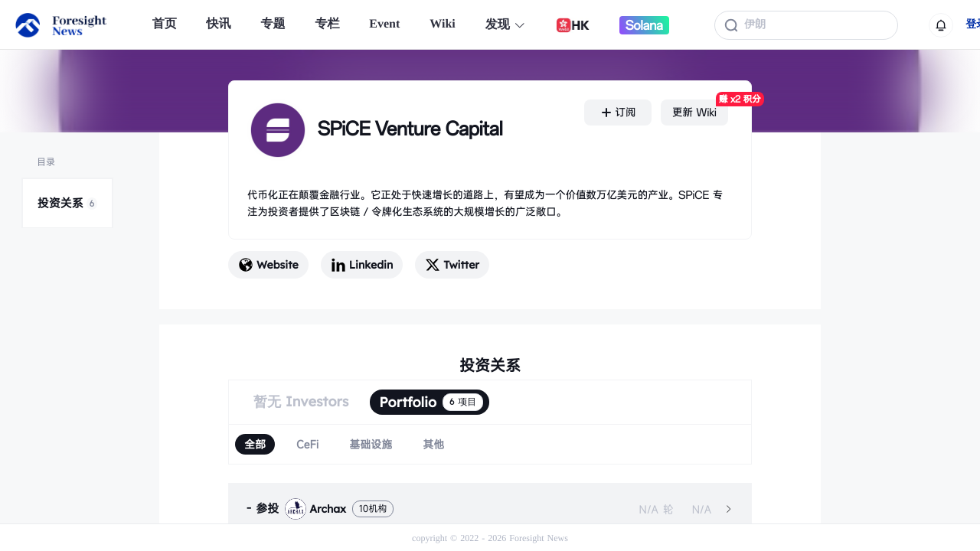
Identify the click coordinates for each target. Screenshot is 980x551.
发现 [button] (506, 25)
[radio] (255, 444)
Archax (315, 509)
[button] (490, 509)
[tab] (490, 509)
